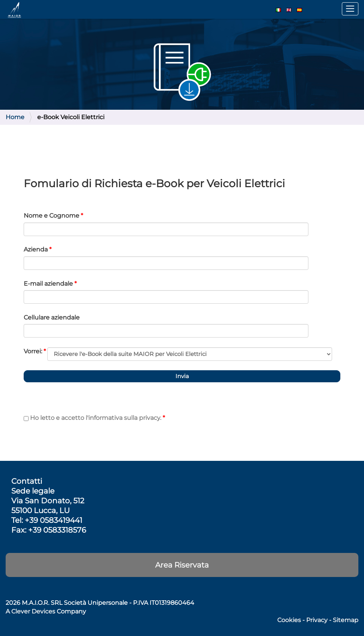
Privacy (317, 620)
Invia (182, 376)
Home (15, 117)
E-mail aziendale (50, 284)
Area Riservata (182, 565)
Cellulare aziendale (52, 317)
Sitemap (346, 620)
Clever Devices (33, 611)
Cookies (289, 620)
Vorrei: (35, 351)
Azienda (38, 249)
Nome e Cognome (53, 216)
